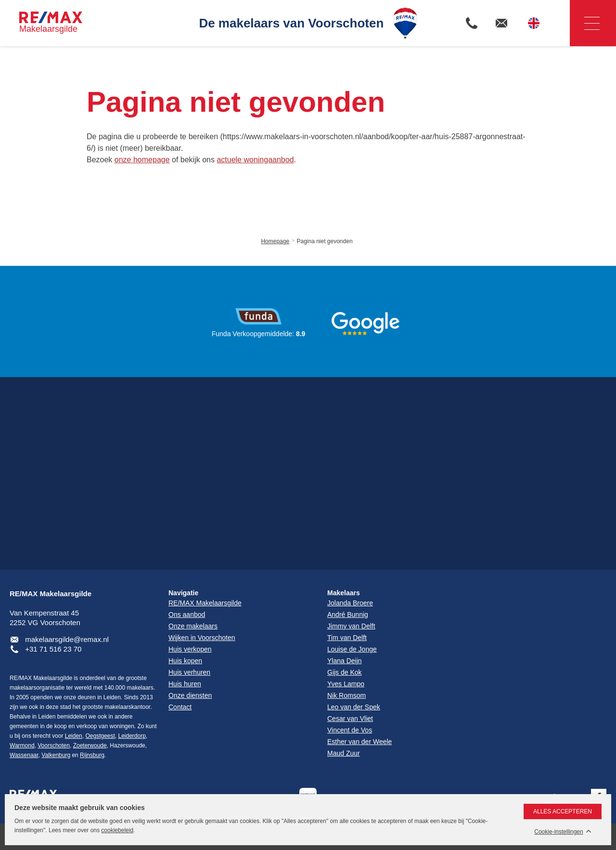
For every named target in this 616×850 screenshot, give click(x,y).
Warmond (22, 745)
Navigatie (585, 23)
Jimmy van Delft (351, 626)
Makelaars (344, 593)
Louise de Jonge (352, 649)
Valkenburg (56, 755)
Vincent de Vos (350, 730)
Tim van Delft (347, 638)
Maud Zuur (344, 753)
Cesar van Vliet (350, 719)
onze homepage (142, 160)
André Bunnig (348, 615)
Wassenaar (24, 755)
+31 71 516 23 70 (53, 649)
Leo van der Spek (354, 707)
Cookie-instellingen (558, 832)
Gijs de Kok (345, 672)
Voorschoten (54, 745)
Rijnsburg (92, 755)
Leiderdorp (132, 736)
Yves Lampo (346, 684)
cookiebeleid (117, 830)
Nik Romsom (346, 695)
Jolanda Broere (350, 603)
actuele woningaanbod (255, 160)
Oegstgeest (100, 736)
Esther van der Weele (359, 742)
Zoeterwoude (90, 745)
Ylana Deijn (345, 661)
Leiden (74, 736)
